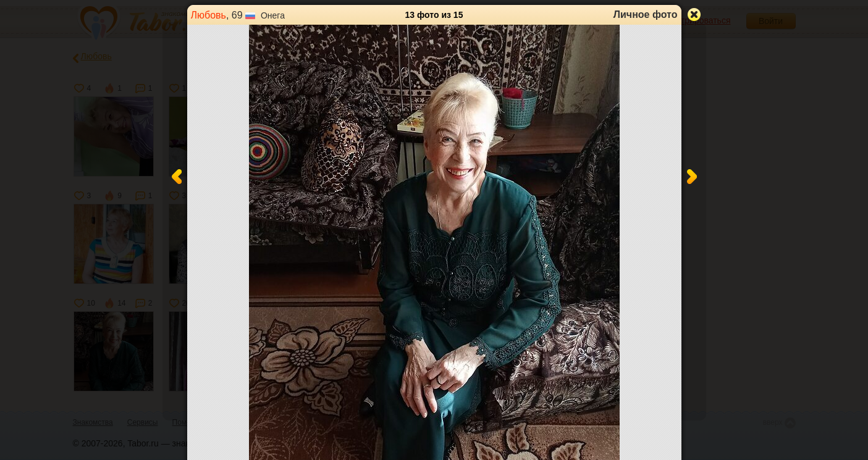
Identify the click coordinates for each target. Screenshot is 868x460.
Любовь (209, 15)
